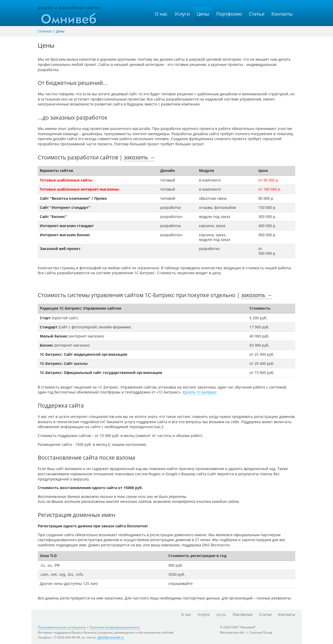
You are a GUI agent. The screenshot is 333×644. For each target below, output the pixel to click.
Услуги (182, 14)
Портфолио (229, 14)
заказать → (139, 157)
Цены (203, 14)
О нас (161, 14)
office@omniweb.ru (110, 637)
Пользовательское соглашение (62, 627)
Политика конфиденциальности (115, 627)
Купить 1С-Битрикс (200, 392)
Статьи (257, 14)
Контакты (282, 14)
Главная (45, 31)
